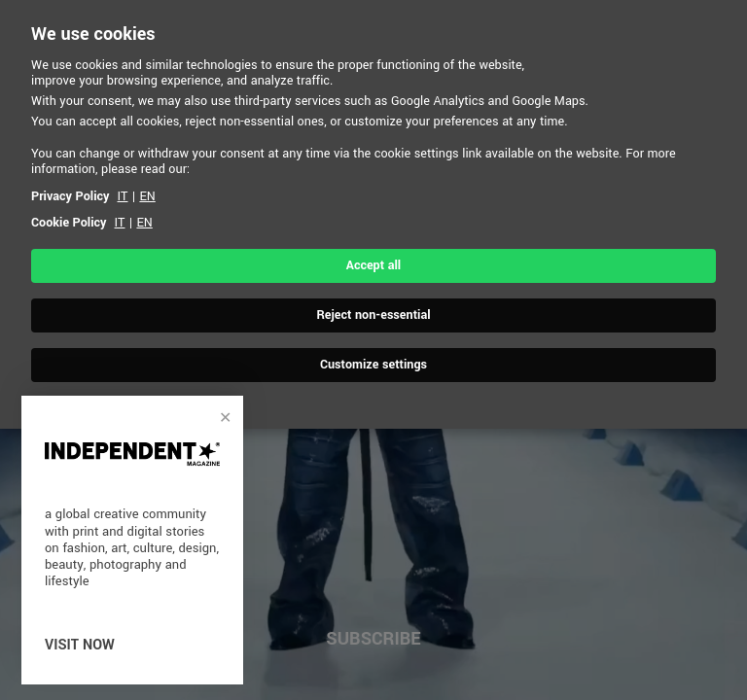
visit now (80, 645)
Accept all (373, 265)
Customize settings (373, 365)
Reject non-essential (373, 315)
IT (123, 196)
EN (147, 196)
